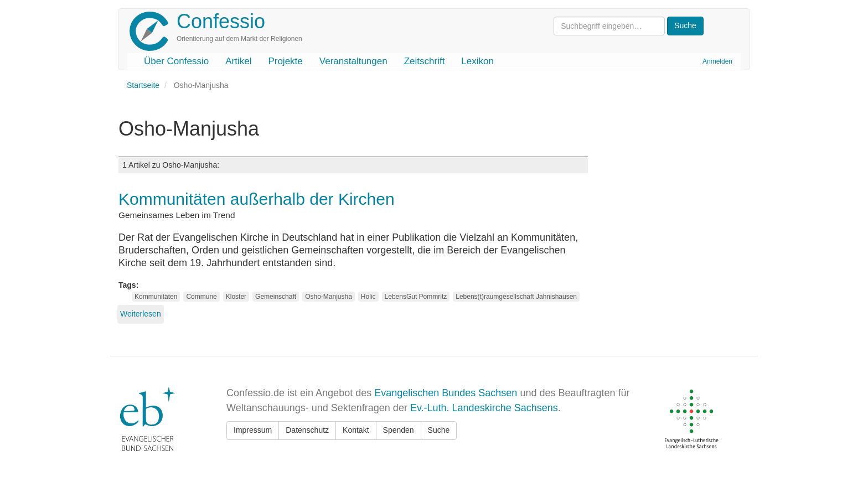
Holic (368, 297)
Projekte (285, 61)
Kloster (236, 297)
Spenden (399, 430)
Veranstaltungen (353, 61)
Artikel (238, 61)
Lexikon (477, 61)
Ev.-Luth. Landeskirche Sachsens (484, 408)
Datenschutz (307, 430)
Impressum (253, 430)
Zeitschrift (425, 61)
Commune (201, 297)
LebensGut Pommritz (416, 297)
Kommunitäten (156, 297)
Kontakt (356, 430)
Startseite (143, 85)
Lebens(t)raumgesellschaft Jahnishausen (516, 297)
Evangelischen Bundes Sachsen (446, 393)
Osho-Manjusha (329, 297)
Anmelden (717, 61)
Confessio (221, 21)
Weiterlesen (141, 314)
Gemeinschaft (276, 297)
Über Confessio (176, 61)
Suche (439, 430)
